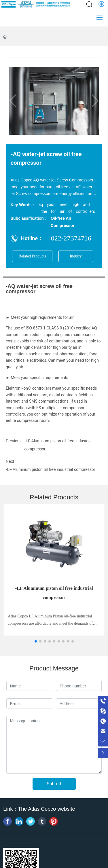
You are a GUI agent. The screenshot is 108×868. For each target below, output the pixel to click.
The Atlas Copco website (46, 809)
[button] (36, 641)
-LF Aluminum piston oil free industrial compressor (50, 469)
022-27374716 (71, 238)
